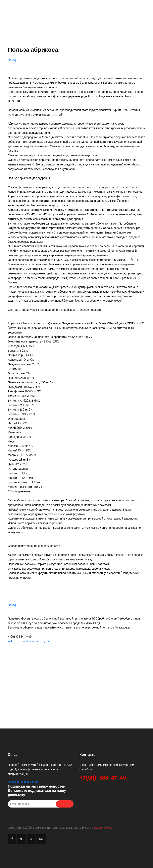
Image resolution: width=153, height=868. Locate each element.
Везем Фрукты (103, 828)
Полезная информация (23, 782)
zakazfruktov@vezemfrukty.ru (28, 641)
